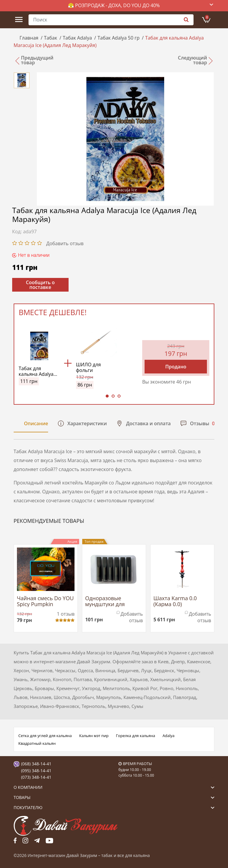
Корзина (207, 17)
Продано (176, 367)
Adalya (168, 736)
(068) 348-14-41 (36, 764)
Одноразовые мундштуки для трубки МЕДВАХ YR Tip (114, 601)
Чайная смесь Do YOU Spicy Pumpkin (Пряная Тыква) (45, 601)
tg (37, 840)
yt (49, 840)
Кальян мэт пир (94, 736)
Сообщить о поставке (40, 285)
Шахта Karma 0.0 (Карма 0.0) (175, 601)
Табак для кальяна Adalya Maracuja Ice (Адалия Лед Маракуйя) (36, 371)
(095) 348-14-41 (36, 771)
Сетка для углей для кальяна (45, 736)
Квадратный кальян (37, 743)
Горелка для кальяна (136, 736)
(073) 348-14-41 (36, 777)
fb (15, 840)
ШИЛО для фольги (88, 367)
